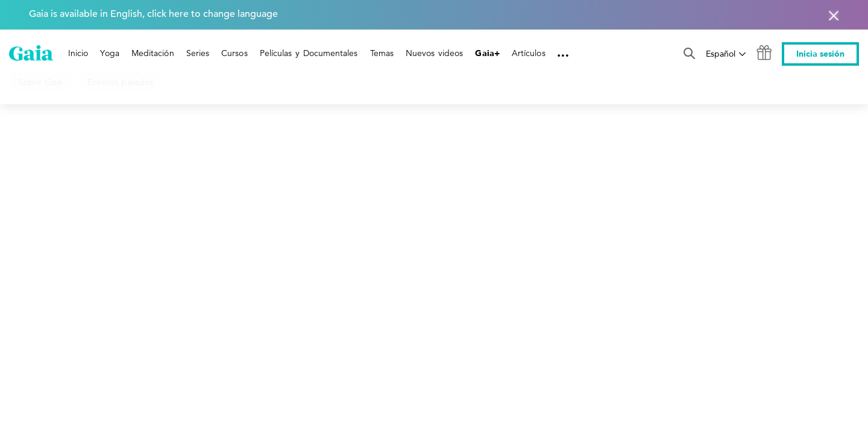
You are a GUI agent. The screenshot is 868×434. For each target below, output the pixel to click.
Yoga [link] (109, 53)
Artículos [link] (529, 53)
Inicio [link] (78, 53)
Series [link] (198, 53)
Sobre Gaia (40, 82)
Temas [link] (382, 53)
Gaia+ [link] (487, 53)
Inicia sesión (820, 54)
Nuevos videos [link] (435, 53)
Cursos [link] (234, 53)
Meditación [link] (153, 53)
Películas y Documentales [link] (309, 53)
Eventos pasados (120, 82)
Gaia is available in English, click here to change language (153, 14)
